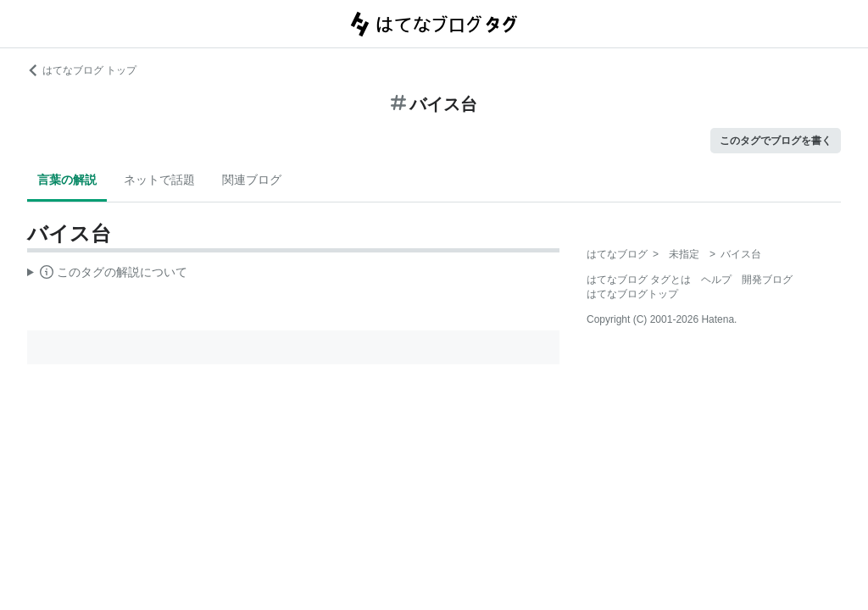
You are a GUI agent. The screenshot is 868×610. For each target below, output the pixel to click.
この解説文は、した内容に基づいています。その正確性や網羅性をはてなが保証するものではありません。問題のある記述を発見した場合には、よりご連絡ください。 (107, 274)
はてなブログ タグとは (639, 280)
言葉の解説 (67, 180)
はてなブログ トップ (82, 70)
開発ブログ (767, 280)
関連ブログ (252, 180)
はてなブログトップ (632, 294)
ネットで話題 (159, 180)
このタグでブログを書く (776, 141)
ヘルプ (716, 280)
